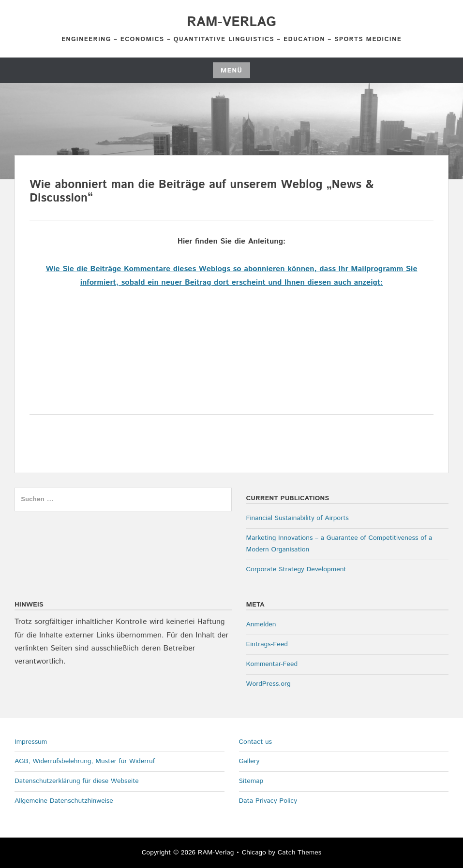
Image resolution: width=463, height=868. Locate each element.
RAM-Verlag (231, 22)
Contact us (256, 742)
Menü (231, 71)
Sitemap (251, 781)
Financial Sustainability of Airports (298, 518)
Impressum (31, 742)
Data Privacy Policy (268, 801)
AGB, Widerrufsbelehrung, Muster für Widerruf (85, 761)
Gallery (249, 761)
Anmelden (261, 624)
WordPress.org (269, 684)
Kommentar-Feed (272, 664)
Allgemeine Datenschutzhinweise (64, 801)
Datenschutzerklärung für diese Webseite (77, 781)
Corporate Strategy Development (296, 569)
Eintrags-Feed (267, 644)
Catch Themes (300, 853)
